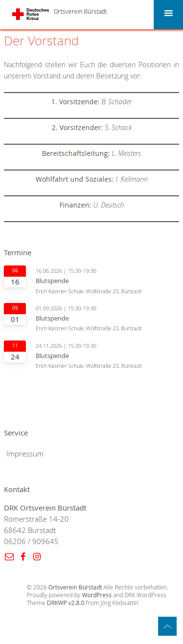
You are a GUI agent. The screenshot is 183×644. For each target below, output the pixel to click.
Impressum (25, 454)
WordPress (97, 595)
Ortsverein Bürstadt (80, 11)
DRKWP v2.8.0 (66, 603)
